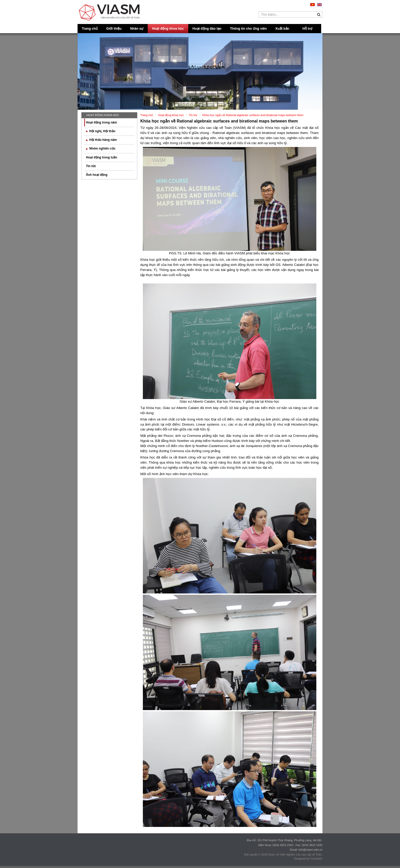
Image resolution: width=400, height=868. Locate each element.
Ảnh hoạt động (97, 175)
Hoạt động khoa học (168, 28)
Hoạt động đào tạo (207, 28)
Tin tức (91, 166)
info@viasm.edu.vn (310, 850)
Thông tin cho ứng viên (248, 28)
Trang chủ (90, 28)
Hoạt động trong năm (101, 122)
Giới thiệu (114, 28)
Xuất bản (282, 28)
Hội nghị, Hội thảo (101, 131)
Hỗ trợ (307, 28)
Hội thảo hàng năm (101, 140)
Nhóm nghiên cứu (101, 148)
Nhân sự (137, 28)
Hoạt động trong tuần (102, 157)
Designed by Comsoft (308, 859)
